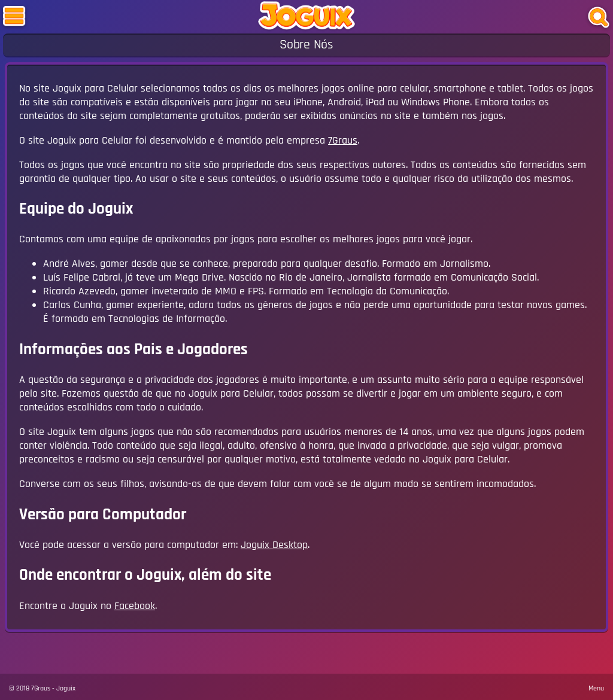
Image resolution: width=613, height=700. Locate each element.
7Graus (343, 140)
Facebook (135, 606)
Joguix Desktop (274, 545)
